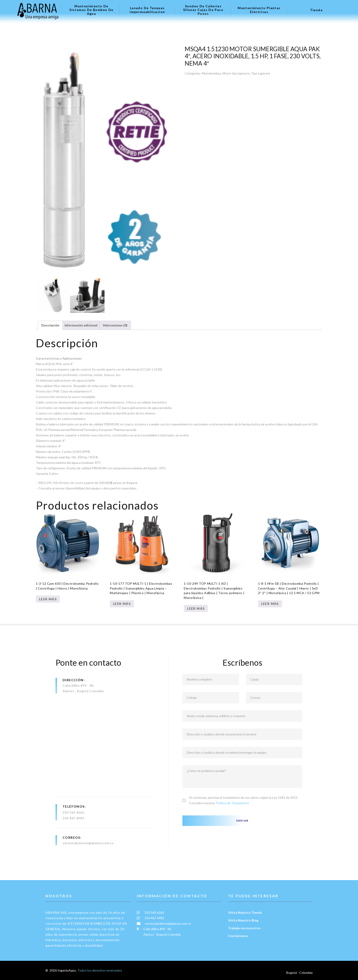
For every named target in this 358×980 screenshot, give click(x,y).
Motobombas (212, 73)
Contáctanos (238, 936)
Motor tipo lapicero (236, 73)
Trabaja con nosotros (244, 928)
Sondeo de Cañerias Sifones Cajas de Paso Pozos (203, 10)
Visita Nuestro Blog (243, 920)
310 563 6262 (73, 812)
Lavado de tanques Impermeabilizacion (147, 10)
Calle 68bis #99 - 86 (78, 685)
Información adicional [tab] (81, 325)
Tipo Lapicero (261, 73)
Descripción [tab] (50, 325)
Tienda (316, 10)
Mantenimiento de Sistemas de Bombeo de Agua (91, 10)
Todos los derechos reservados (100, 970)
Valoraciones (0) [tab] (115, 325)
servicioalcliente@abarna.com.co (88, 843)
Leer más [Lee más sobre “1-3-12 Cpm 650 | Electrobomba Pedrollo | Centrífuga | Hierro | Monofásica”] (48, 599)
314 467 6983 (73, 818)
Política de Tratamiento (232, 803)
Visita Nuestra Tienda (245, 912)
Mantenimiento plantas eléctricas (259, 10)
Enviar (242, 821)
